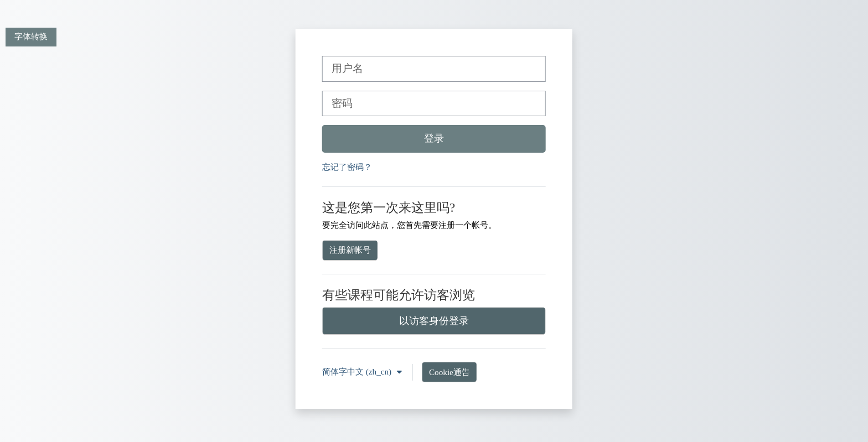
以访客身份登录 (434, 321)
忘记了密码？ (347, 167)
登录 (434, 138)
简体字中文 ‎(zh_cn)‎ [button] (358, 371)
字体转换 (31, 36)
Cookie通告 (449, 372)
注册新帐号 (350, 250)
